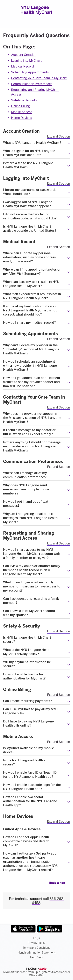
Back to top (58, 883)
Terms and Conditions (36, 948)
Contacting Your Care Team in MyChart (39, 78)
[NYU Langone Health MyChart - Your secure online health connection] (36, 10)
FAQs (36, 938)
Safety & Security (24, 100)
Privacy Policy (36, 943)
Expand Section (58, 137)
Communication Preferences (32, 84)
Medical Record (22, 66)
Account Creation (24, 55)
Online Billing (20, 106)
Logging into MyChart (26, 61)
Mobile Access (22, 112)
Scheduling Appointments (30, 72)
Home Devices (22, 118)
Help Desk (37, 958)
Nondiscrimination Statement (36, 953)
